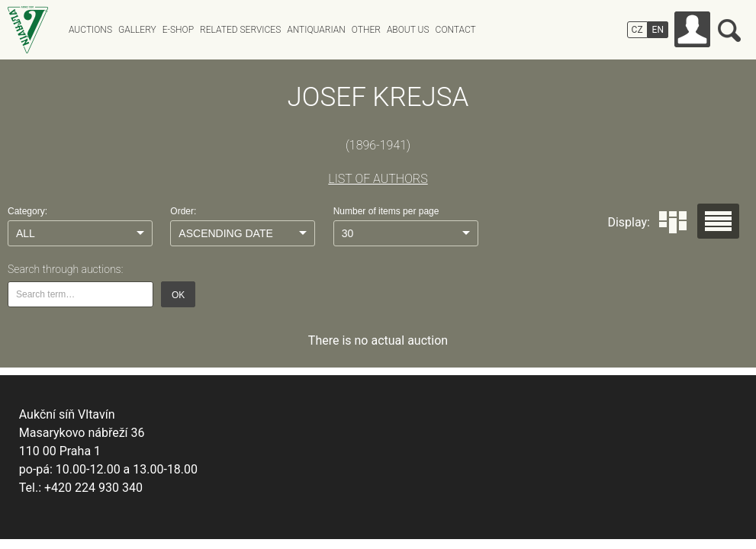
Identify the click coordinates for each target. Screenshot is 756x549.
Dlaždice (673, 222)
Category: (27, 211)
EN (658, 30)
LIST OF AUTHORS (378, 179)
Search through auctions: (65, 269)
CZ (637, 30)
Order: (183, 211)
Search (729, 30)
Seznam (718, 221)
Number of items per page (386, 211)
